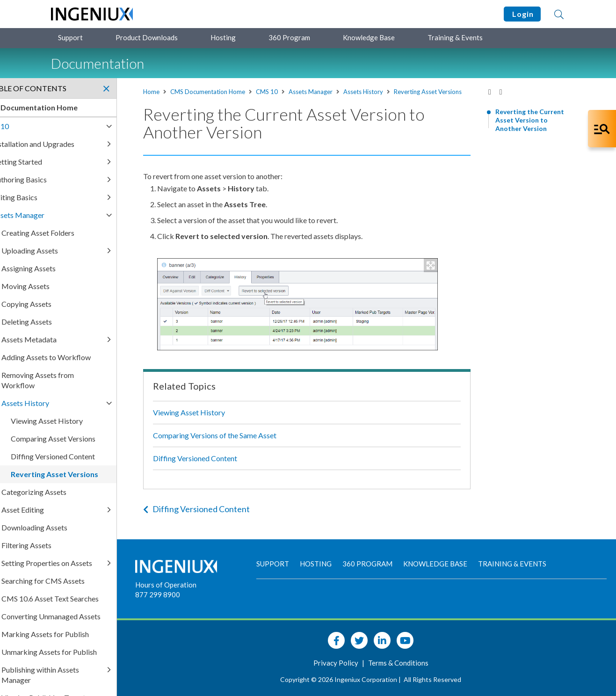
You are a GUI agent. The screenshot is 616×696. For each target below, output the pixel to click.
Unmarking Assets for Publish (102, 662)
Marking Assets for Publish (98, 644)
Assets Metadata (82, 339)
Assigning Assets (81, 268)
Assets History (398, 92)
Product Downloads (147, 37)
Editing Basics (68, 197)
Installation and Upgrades (86, 144)
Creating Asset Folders (91, 233)
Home (186, 92)
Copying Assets (79, 304)
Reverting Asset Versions (212, 100)
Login (522, 14)
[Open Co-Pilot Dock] (602, 129)
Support (70, 37)
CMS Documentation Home (242, 92)
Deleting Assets (80, 322)
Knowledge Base (369, 37)
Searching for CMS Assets (96, 591)
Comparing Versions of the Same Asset (249, 444)
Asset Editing (76, 510)
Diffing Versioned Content (230, 467)
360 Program (289, 37)
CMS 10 (301, 92)
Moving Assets (78, 286)
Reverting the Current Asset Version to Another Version (530, 120)
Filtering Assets (79, 545)
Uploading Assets (83, 250)
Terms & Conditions (417, 663)
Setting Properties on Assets (88, 568)
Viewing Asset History (224, 421)
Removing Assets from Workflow (91, 380)
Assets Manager (345, 92)
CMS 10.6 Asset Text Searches (103, 609)
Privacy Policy (356, 663)
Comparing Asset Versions (106, 439)
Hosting (223, 37)
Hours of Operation (204, 585)
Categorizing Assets (87, 492)
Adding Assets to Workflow (99, 357)
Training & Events (455, 37)
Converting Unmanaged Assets (104, 627)
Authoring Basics (72, 179)
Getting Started (70, 162)
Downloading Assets (87, 527)
